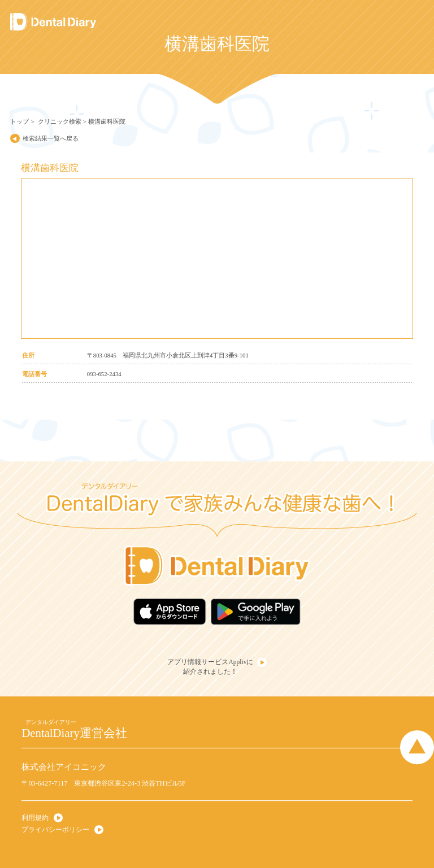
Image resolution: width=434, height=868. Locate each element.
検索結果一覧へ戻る (51, 138)
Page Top (417, 747)
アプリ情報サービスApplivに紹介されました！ (210, 667)
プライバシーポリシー (55, 830)
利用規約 (35, 818)
